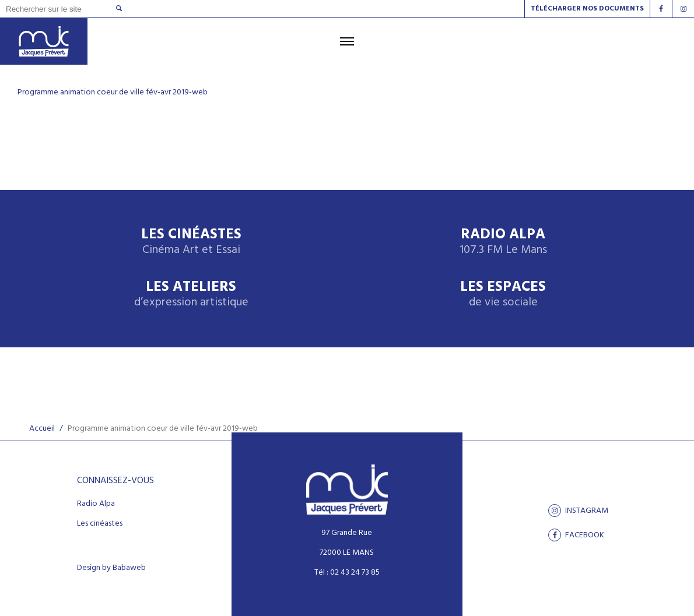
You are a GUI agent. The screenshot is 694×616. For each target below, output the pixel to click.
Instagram (578, 511)
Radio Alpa (503, 242)
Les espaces (503, 295)
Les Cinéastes (191, 242)
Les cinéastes (100, 524)
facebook (576, 535)
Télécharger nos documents (587, 9)
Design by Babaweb (111, 568)
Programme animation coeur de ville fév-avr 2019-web (113, 92)
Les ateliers (191, 295)
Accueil (42, 429)
